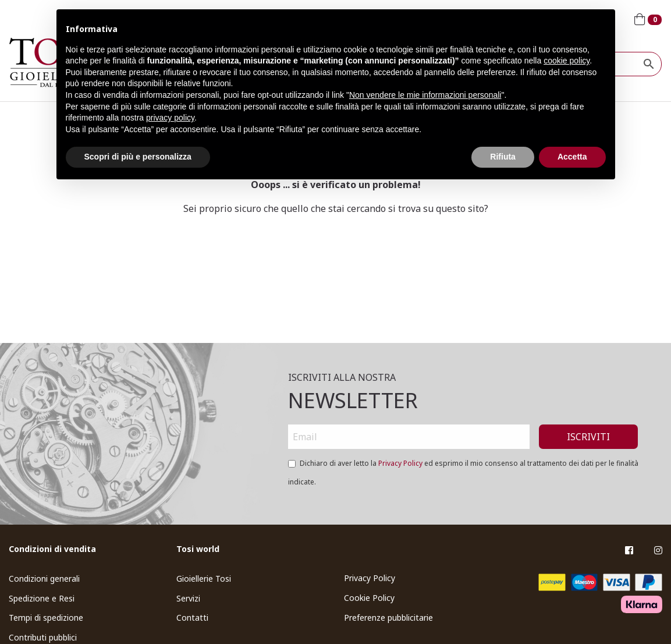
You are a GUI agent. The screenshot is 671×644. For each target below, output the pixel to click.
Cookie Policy (369, 598)
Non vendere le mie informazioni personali (425, 95)
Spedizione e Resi (42, 598)
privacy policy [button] (170, 118)
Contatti (192, 618)
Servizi (188, 598)
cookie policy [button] (567, 61)
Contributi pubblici (43, 637)
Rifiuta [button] (503, 157)
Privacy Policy (400, 463)
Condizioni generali (44, 578)
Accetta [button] (572, 157)
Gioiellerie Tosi (204, 578)
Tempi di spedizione (46, 618)
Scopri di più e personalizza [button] (138, 157)
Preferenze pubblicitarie (388, 618)
